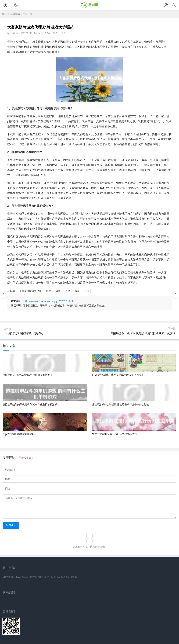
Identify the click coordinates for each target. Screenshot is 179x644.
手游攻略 (15, 14)
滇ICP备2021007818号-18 (64, 577)
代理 (87, 291)
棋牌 (48, 291)
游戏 (58, 291)
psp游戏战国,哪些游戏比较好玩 (23, 333)
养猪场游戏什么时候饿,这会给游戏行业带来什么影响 (143, 333)
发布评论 (11, 525)
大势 (68, 291)
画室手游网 (34, 577)
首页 (4, 14)
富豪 (77, 291)
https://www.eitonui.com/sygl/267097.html (48, 301)
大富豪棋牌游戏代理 (30, 291)
